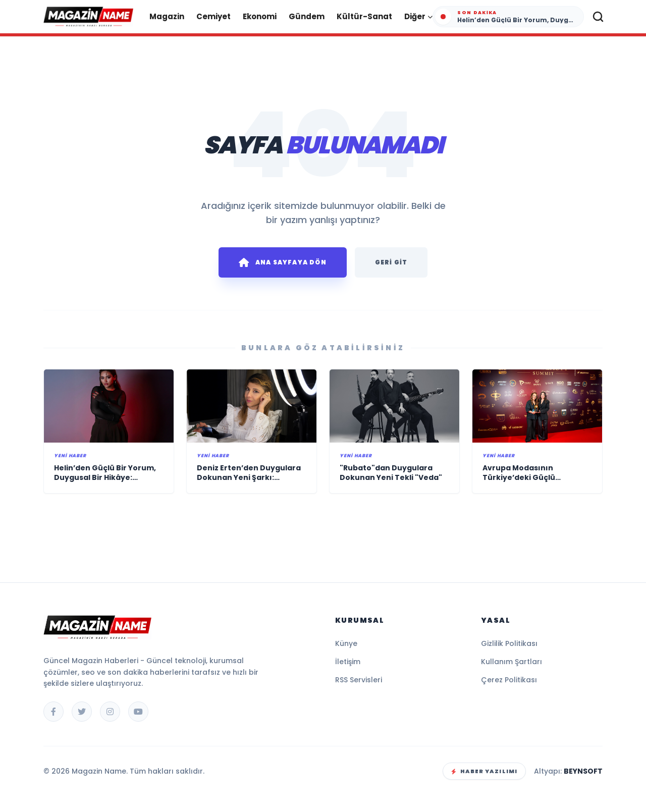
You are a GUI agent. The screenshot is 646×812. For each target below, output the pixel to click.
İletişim (348, 662)
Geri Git (391, 262)
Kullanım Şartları (512, 662)
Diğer (418, 16)
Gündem (307, 16)
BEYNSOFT (583, 771)
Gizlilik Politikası (509, 643)
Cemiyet (213, 16)
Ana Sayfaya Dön (283, 262)
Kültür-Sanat (364, 16)
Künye (346, 643)
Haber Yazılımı (484, 771)
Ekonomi (260, 16)
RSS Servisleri (359, 680)
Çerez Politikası (509, 680)
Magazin (167, 16)
